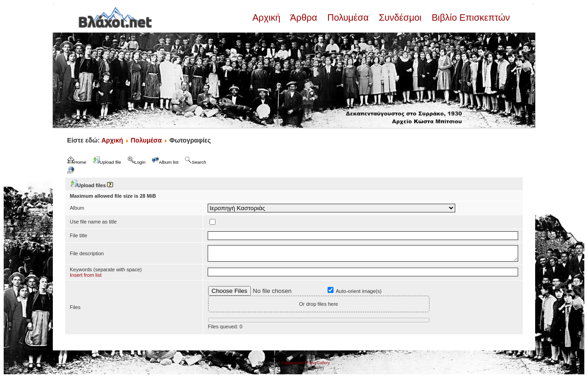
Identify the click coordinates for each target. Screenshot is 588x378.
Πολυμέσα (348, 17)
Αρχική (267, 17)
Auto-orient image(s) (359, 291)
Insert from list (86, 275)
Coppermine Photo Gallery (305, 363)
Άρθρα (304, 17)
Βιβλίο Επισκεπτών (469, 17)
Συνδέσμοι (400, 17)
